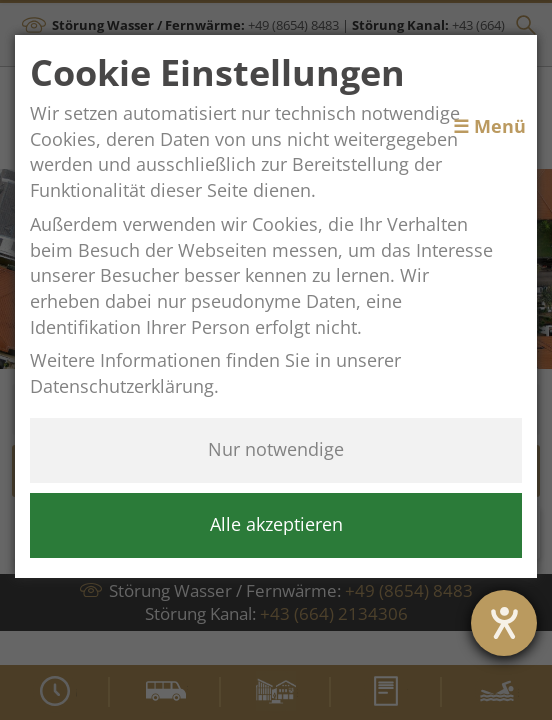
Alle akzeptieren (276, 524)
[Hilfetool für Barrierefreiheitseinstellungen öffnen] (504, 623)
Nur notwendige (276, 449)
